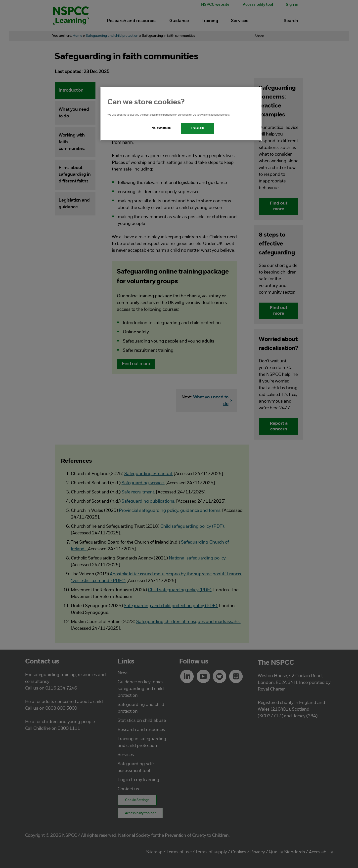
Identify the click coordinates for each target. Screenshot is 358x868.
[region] (181, 114)
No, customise (161, 128)
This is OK (198, 128)
